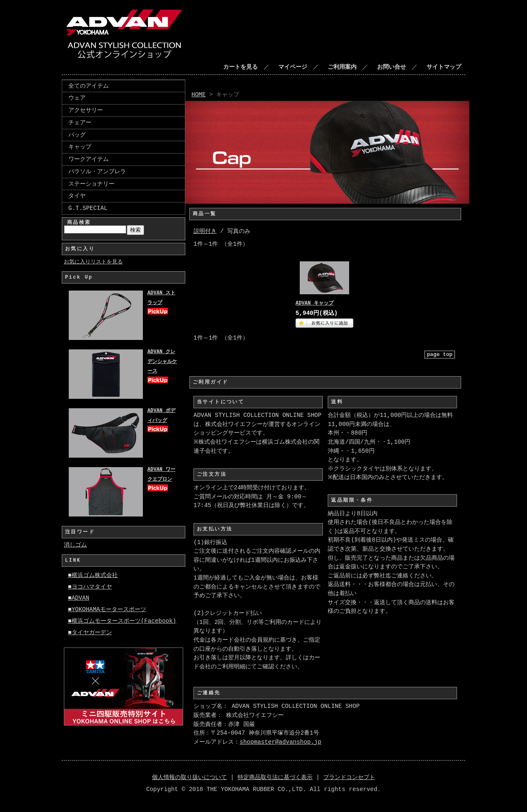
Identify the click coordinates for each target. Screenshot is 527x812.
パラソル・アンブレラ (97, 171)
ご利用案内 (342, 67)
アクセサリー (86, 110)
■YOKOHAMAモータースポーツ (107, 610)
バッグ (77, 135)
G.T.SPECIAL (88, 208)
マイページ (293, 67)
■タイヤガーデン (90, 633)
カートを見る (240, 67)
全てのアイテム (89, 86)
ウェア (77, 98)
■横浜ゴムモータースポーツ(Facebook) (122, 621)
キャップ (80, 147)
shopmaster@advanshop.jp (281, 742)
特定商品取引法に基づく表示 (275, 778)
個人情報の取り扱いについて (189, 778)
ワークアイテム (89, 159)
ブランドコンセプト (349, 778)
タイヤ (77, 196)
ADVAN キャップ (315, 304)
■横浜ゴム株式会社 (93, 576)
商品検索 (79, 222)
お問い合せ (392, 67)
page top (440, 354)
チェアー (80, 122)
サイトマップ (444, 67)
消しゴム (75, 545)
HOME (199, 95)
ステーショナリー (91, 184)
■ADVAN (79, 598)
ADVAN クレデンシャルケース (162, 362)
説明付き (205, 232)
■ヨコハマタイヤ (90, 587)
